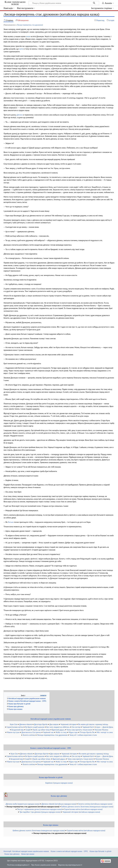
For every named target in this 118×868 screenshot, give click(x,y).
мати (21, 49)
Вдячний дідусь (58, 730)
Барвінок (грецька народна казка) (59, 783)
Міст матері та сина (105, 732)
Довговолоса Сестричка (31, 732)
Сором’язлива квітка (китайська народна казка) (83, 809)
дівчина (20, 115)
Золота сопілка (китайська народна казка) (95, 804)
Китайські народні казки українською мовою (51, 719)
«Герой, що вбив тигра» (41, 759)
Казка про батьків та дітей (51, 777)
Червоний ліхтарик (68, 724)
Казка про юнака (51, 825)
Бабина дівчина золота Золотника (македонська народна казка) (87, 807)
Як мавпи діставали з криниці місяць (93, 724)
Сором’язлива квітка (15, 727)
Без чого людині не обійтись (58, 727)
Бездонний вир (17, 730)
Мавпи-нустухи (13, 762)
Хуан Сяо (14, 724)
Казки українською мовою (15, 3)
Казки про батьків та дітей (100, 851)
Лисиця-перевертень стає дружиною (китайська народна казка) (33, 807)
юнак (28, 36)
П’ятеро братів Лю (87, 732)
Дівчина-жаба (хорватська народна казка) (23, 804)
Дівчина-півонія (26, 724)
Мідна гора (73, 732)
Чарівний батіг (88, 727)
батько (11, 522)
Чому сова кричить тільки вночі (79, 730)
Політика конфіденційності (18, 865)
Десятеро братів (41, 724)
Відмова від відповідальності (70, 865)
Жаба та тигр (61, 732)
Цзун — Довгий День (105, 727)
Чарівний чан (48, 732)
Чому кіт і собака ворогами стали (83, 735)
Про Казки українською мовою (44, 865)
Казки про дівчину (12, 854)
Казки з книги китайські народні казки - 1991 (69, 851)
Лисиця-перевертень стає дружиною (30, 25)
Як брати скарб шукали (35, 727)
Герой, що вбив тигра (41, 730)
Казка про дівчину (59, 796)
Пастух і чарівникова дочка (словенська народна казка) (40, 809)
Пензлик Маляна (101, 730)
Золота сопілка (29, 735)
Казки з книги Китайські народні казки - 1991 (51, 748)
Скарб (28, 730)
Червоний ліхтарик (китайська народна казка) (81, 812)
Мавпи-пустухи (13, 732)
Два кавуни (54, 724)
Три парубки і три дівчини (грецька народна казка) (40, 812)
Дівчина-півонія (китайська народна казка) (59, 804)
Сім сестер (76, 727)
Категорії (7, 851)
